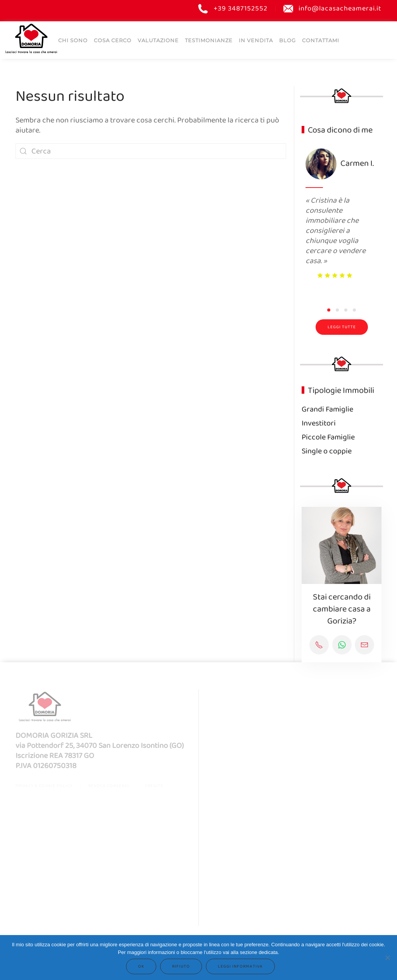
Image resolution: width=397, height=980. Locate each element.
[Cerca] (151, 151)
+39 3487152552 (233, 9)
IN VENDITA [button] (256, 40)
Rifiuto (181, 966)
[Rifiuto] (387, 958)
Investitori (319, 423)
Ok (141, 966)
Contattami (321, 40)
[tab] (329, 310)
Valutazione (158, 40)
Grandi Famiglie (327, 409)
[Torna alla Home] (31, 38)
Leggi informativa (240, 966)
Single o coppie (327, 451)
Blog (287, 40)
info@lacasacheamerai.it (333, 9)
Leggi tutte (342, 327)
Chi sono (73, 40)
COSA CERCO (113, 40)
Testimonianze (209, 40)
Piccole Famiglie (328, 437)
